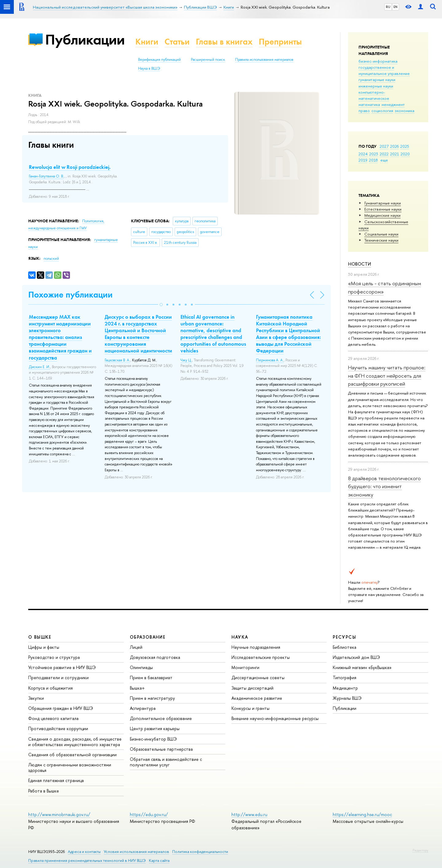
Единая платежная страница (56, 780)
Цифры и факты (44, 647)
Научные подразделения (256, 647)
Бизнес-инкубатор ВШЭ (153, 739)
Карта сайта (159, 860)
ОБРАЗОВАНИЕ (148, 637)
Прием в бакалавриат (151, 677)
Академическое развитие (257, 698)
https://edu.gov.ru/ (149, 814)
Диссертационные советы (258, 677)
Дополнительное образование (161, 718)
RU (388, 7)
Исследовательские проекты (261, 657)
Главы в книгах (224, 42)
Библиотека (345, 647)
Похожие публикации (70, 295)
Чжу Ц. (186, 360)
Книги (147, 42)
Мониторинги (245, 667)
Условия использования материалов (136, 852)
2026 (394, 146)
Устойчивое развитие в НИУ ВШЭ (62, 667)
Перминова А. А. (270, 360)
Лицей (136, 647)
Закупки (36, 698)
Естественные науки (383, 209)
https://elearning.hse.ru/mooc (362, 814)
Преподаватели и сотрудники (58, 677)
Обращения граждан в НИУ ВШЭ (61, 708)
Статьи (177, 42)
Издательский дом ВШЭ (356, 657)
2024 (363, 154)
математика (369, 104)
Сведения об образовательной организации (72, 755)
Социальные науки (381, 234)
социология (382, 111)
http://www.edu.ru (249, 814)
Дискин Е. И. (39, 367)
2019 (363, 160)
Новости (360, 264)
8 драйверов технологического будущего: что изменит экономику (384, 486)
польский (51, 259)
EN (395, 7)
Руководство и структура (54, 657)
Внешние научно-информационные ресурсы (275, 718)
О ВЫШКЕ (40, 637)
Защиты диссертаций (252, 688)
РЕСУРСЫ (344, 637)
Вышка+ (137, 688)
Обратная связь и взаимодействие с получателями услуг (166, 762)
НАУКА (240, 637)
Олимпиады (141, 667)
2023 (374, 154)
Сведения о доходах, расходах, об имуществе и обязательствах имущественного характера (75, 742)
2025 (405, 146)
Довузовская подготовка (155, 657)
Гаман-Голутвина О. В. (46, 176)
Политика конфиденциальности (200, 852)
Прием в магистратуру (152, 698)
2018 (373, 160)
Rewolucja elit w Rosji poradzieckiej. (70, 167)
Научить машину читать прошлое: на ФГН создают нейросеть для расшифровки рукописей (387, 376)
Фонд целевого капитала (53, 718)
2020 (405, 154)
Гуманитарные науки (383, 203)
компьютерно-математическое (374, 95)
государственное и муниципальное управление (384, 70)
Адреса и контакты (84, 852)
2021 (395, 154)
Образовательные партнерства (161, 749)
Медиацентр (345, 688)
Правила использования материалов (264, 60)
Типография (345, 677)
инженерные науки (376, 86)
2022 (384, 154)
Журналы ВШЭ (347, 698)
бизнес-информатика (378, 61)
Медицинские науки (382, 215)
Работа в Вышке (44, 791)
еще (384, 160)
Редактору (420, 850)
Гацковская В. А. (117, 360)
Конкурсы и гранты (250, 708)
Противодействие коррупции (58, 728)
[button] (161, 305)
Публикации (85, 39)
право (364, 111)
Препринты (280, 42)
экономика (405, 111)
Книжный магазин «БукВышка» (362, 667)
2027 (384, 146)
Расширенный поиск (208, 60)
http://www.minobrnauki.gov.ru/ (59, 814)
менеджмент (393, 104)
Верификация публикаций (159, 60)
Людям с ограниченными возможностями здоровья (70, 767)
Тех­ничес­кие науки (381, 240)
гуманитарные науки (377, 80)
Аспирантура (143, 708)
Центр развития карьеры (155, 728)
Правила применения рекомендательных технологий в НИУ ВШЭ (87, 860)
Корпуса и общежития (50, 688)
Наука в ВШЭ (149, 68)
